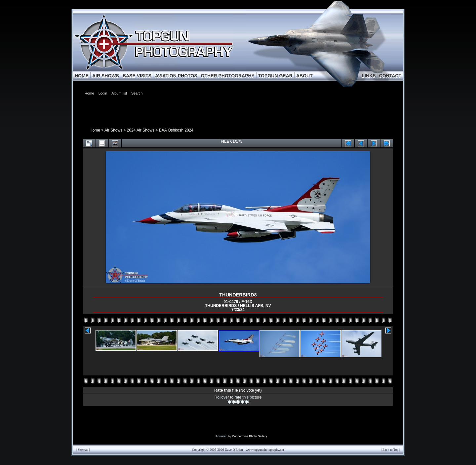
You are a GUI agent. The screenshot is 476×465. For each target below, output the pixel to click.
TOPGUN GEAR (275, 76)
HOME (82, 76)
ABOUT (304, 76)
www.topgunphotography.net (265, 450)
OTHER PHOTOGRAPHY (228, 76)
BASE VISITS (137, 76)
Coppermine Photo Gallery (250, 436)
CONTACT (390, 76)
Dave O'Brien (234, 450)
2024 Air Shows (141, 130)
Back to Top (391, 450)
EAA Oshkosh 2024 (176, 130)
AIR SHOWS (106, 76)
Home (95, 130)
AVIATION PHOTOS (176, 76)
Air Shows (113, 130)
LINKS (369, 76)
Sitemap (83, 450)
